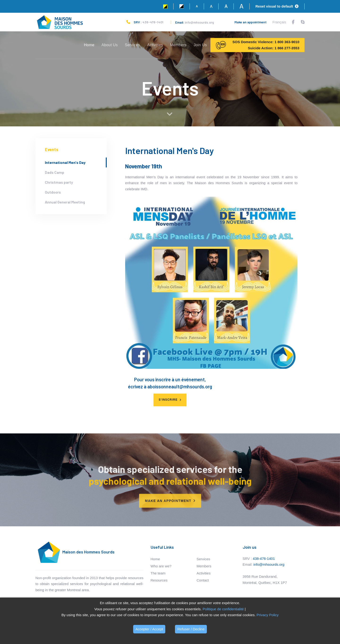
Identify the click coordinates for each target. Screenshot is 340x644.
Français (279, 22)
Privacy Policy (267, 615)
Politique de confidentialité (223, 609)
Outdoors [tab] (53, 192)
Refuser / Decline (191, 629)
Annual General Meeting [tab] (65, 202)
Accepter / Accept (149, 629)
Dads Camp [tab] (55, 172)
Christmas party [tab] (59, 182)
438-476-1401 (153, 22)
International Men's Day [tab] (65, 162)
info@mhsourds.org (199, 22)
